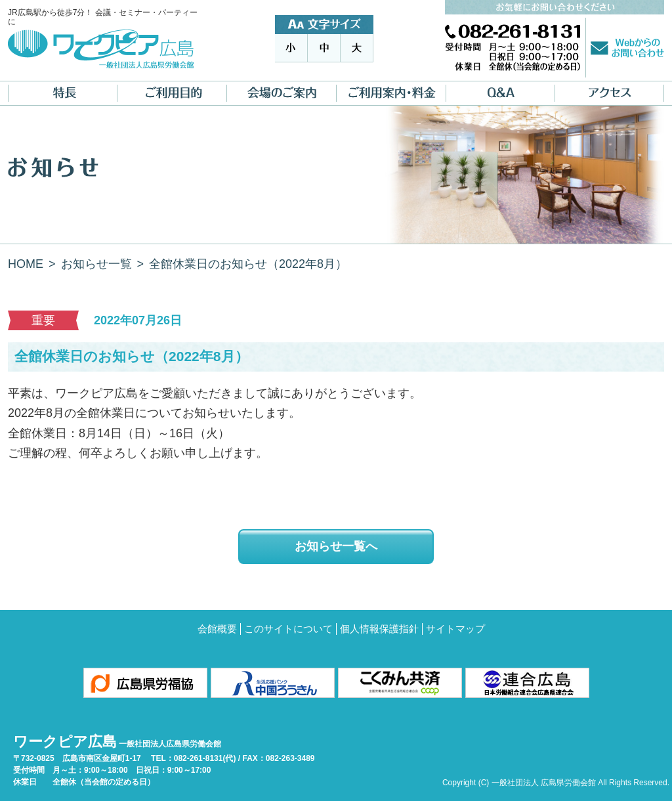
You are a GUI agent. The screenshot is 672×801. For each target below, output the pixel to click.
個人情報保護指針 (379, 629)
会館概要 (217, 629)
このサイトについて (288, 629)
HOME (26, 264)
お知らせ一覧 (96, 264)
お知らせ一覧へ (336, 546)
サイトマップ (455, 629)
